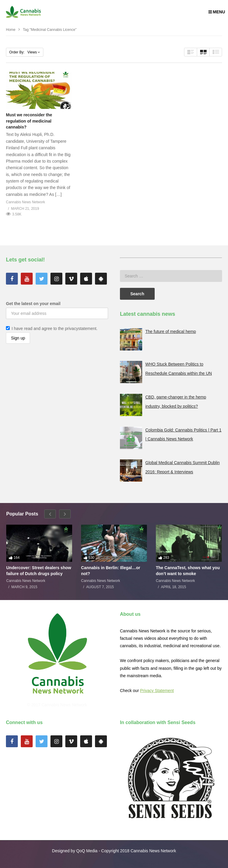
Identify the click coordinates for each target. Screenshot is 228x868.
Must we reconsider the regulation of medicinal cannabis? (29, 121)
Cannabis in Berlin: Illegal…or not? (111, 571)
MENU (217, 12)
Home (11, 30)
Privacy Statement (157, 691)
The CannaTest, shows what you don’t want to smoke (188, 571)
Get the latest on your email (33, 304)
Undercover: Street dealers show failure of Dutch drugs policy (39, 571)
